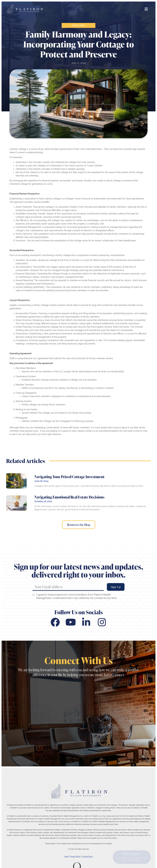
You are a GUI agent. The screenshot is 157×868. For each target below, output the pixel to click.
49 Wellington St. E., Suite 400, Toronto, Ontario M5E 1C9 (29, 731)
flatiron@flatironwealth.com (27, 696)
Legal (66, 856)
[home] (25, 9)
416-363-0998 (47, 713)
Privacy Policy (75, 856)
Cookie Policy (88, 856)
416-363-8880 (19, 713)
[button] (146, 9)
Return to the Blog (79, 525)
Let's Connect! (132, 856)
